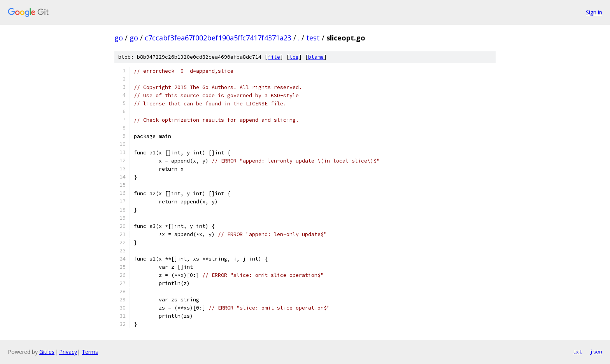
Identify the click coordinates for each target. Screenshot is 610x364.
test (313, 38)
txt (577, 352)
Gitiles (47, 352)
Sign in (594, 12)
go (119, 38)
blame (316, 57)
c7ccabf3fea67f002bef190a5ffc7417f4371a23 (218, 38)
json (596, 352)
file (274, 57)
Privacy (68, 352)
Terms (90, 352)
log (294, 57)
